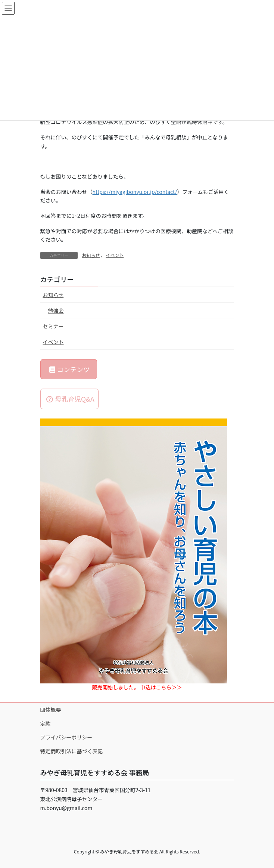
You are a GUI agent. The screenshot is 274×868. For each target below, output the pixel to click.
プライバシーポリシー (66, 737)
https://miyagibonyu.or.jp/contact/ (135, 192)
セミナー (53, 326)
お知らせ (91, 255)
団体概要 (51, 710)
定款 (46, 723)
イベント (115, 255)
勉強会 (56, 311)
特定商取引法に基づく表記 (72, 751)
